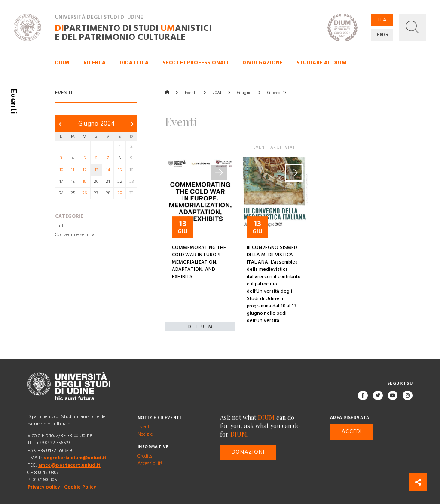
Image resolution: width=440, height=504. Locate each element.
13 (96, 170)
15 (120, 170)
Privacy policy (44, 487)
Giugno (244, 93)
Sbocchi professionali (196, 63)
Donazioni (248, 452)
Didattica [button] (134, 63)
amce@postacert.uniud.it (69, 465)
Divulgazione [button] (263, 63)
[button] (412, 27)
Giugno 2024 (96, 124)
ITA (382, 20)
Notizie (145, 434)
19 (84, 182)
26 (84, 193)
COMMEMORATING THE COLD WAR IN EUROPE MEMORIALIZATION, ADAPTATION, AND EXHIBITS (199, 262)
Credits (145, 456)
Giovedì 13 (277, 93)
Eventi (191, 93)
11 (73, 170)
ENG (382, 35)
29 (120, 193)
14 (108, 170)
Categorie (69, 217)
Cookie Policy (80, 487)
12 (85, 170)
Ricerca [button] (95, 63)
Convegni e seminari (76, 235)
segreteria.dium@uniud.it (75, 458)
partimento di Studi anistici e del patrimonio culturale (133, 32)
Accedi (352, 431)
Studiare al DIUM (322, 63)
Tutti (60, 226)
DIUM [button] (62, 63)
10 (61, 170)
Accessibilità (150, 464)
